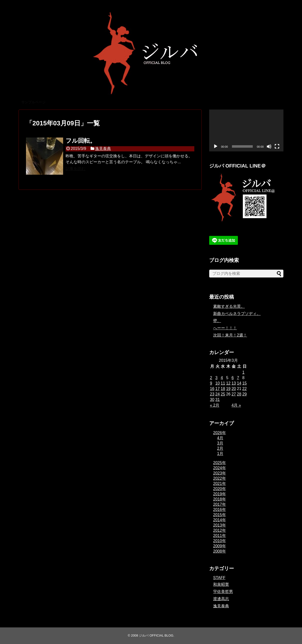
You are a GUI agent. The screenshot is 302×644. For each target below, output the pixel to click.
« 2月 (215, 405)
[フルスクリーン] (277, 146)
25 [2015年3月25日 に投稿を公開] (223, 394)
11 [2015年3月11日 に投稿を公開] (223, 383)
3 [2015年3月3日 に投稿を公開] (216, 378)
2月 (220, 448)
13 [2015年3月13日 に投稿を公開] (234, 383)
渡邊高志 (221, 599)
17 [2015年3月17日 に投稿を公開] (218, 389)
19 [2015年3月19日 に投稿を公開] (228, 389)
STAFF (219, 578)
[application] (246, 130)
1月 (220, 454)
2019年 (220, 494)
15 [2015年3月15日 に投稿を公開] (245, 383)
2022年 (220, 478)
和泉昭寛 (221, 584)
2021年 (220, 484)
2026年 (220, 433)
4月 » (236, 405)
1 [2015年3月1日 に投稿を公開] (243, 372)
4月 (220, 438)
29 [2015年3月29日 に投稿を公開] (245, 394)
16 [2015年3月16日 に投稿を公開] (212, 389)
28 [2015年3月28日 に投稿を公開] (239, 394)
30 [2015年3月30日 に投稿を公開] (212, 400)
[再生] (216, 146)
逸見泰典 (103, 149)
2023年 (220, 473)
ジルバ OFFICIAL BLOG (156, 635)
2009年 (220, 546)
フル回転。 (81, 141)
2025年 (220, 463)
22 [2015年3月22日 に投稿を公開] (245, 389)
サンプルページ (33, 102)
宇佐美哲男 (223, 592)
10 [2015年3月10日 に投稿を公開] (218, 383)
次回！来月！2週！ (230, 335)
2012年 (220, 530)
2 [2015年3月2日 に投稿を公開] (211, 378)
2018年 (220, 499)
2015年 (220, 515)
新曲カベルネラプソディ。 (237, 314)
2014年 (220, 520)
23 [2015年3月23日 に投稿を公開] (212, 394)
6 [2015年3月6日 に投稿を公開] (233, 378)
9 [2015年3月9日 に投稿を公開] (211, 383)
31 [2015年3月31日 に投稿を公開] (218, 400)
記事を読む (75, 169)
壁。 (217, 321)
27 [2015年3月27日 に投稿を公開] (234, 394)
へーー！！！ (225, 328)
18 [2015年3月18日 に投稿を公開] (223, 389)
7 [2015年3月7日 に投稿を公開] (238, 378)
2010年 (220, 541)
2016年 (220, 510)
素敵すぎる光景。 (229, 306)
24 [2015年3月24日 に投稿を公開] (218, 394)
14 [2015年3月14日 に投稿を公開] (239, 383)
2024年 (220, 468)
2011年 (220, 536)
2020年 (220, 489)
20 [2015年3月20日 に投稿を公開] (234, 389)
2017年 (220, 504)
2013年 (220, 525)
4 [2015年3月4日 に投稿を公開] (222, 378)
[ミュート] (269, 146)
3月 (220, 443)
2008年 (220, 551)
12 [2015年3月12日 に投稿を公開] (228, 383)
